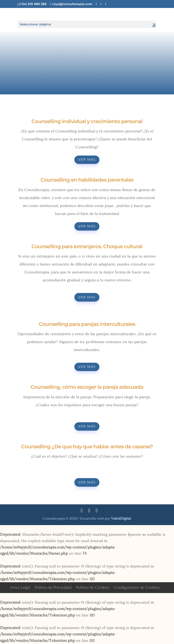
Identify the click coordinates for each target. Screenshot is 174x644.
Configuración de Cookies (137, 587)
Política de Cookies (93, 587)
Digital (121, 518)
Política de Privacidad (53, 587)
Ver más (87, 160)
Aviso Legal (20, 587)
